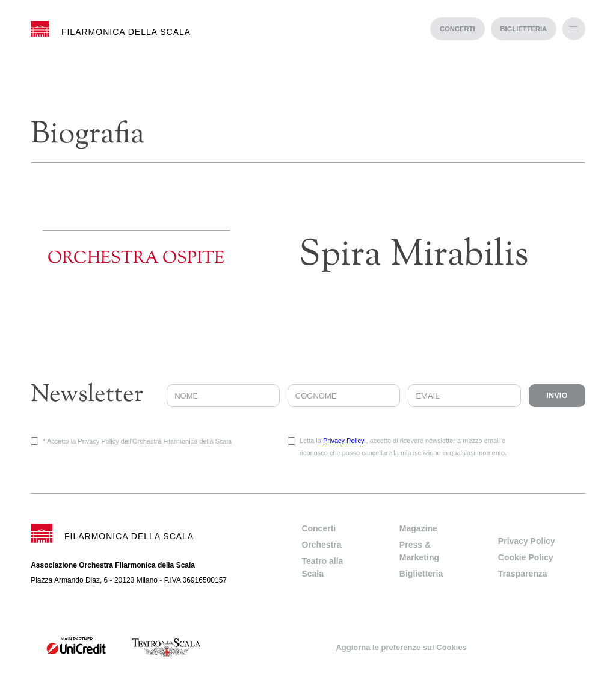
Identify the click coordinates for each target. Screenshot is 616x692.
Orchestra (321, 545)
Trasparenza (523, 574)
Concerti (319, 528)
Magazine (418, 528)
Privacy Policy (343, 441)
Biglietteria (421, 574)
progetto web (308, 686)
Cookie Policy (526, 557)
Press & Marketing (419, 551)
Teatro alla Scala (322, 567)
